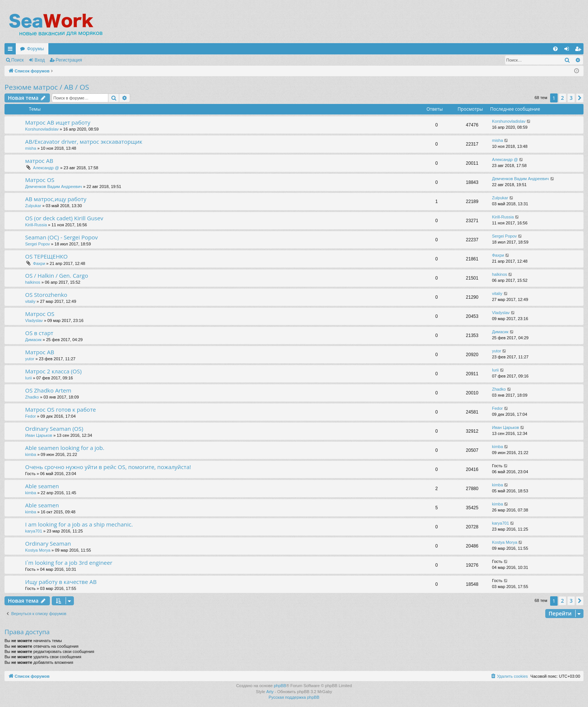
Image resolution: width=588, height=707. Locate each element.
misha (31, 148)
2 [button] (562, 98)
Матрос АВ (40, 352)
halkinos (33, 282)
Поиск (17, 60)
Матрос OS (40, 180)
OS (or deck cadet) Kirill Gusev (64, 218)
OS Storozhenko (46, 295)
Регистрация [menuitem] (579, 50)
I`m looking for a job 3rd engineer (69, 563)
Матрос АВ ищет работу (58, 122)
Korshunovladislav (42, 129)
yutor (30, 359)
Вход (40, 60)
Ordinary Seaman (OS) (54, 429)
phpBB (280, 686)
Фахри (39, 263)
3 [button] (571, 98)
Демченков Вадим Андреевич (54, 187)
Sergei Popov (37, 244)
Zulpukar (33, 206)
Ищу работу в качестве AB (61, 582)
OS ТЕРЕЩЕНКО (46, 256)
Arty (270, 692)
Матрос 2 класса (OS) (53, 371)
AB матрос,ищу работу (56, 199)
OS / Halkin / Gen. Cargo (57, 275)
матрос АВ (39, 161)
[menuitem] (555, 49)
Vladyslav (34, 320)
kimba (31, 454)
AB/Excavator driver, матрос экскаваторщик (84, 141)
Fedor (31, 416)
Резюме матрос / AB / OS (47, 87)
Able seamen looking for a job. (65, 448)
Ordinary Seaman (48, 543)
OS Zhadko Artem (48, 390)
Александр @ (46, 168)
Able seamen (42, 486)
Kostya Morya (38, 550)
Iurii (28, 378)
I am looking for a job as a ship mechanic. (79, 524)
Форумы (35, 49)
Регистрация (69, 60)
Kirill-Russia (36, 225)
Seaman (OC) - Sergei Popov (61, 237)
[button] (580, 98)
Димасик (33, 340)
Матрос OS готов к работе (61, 409)
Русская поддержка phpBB (294, 697)
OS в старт (39, 333)
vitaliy (30, 301)
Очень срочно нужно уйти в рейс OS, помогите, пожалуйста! (108, 467)
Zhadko (32, 397)
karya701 (34, 531)
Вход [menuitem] (568, 50)
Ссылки (12, 50)
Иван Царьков (39, 435)
